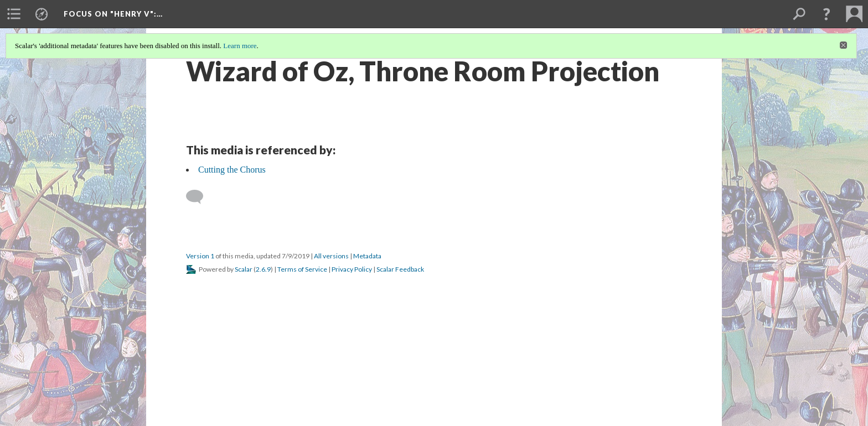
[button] (826, 14)
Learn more (240, 46)
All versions (331, 256)
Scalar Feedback (400, 269)
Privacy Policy (352, 269)
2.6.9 (263, 269)
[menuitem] (14, 14)
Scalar (244, 269)
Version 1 (200, 256)
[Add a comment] (200, 197)
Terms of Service (302, 269)
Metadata (367, 256)
